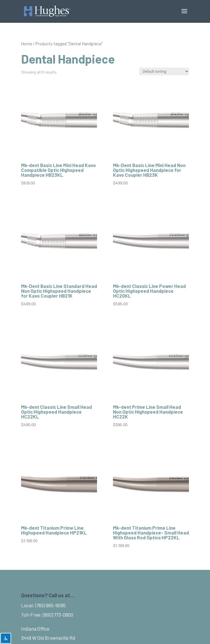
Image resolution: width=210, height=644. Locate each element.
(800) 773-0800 (58, 615)
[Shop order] (164, 71)
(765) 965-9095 (51, 605)
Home (27, 43)
